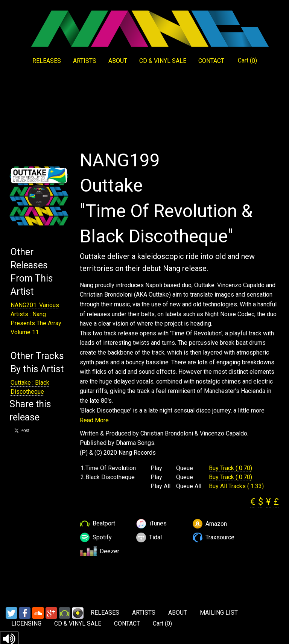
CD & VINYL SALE (163, 61)
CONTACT (211, 61)
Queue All (189, 486)
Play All (160, 486)
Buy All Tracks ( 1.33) (236, 486)
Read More (94, 420)
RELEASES (47, 61)
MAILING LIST (219, 613)
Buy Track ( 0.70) (230, 468)
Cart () (247, 61)
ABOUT (118, 61)
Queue (185, 468)
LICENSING (26, 623)
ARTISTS (85, 61)
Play (156, 468)
